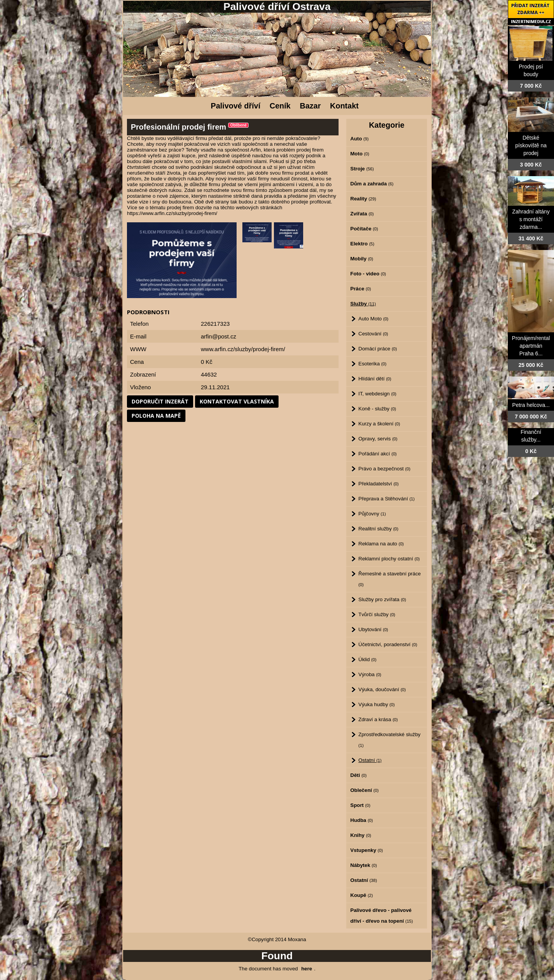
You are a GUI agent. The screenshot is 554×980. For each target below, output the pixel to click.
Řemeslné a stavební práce (390, 579)
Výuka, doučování (382, 689)
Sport (360, 805)
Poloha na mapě (156, 416)
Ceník (280, 106)
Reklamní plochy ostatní (389, 559)
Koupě (362, 895)
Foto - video (368, 274)
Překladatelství (379, 484)
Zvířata (362, 214)
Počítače (364, 229)
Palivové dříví (236, 106)
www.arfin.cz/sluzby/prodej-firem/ (243, 349)
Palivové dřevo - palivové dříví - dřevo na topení (382, 916)
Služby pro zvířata (382, 599)
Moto (360, 154)
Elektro (362, 244)
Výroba (370, 674)
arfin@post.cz (219, 336)
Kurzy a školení (379, 424)
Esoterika (373, 364)
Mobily (362, 259)
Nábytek (364, 865)
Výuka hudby (377, 704)
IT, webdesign (378, 394)
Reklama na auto (381, 544)
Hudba (362, 820)
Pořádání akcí (378, 454)
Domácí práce (378, 349)
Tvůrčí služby (377, 614)
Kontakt (344, 106)
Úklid (368, 659)
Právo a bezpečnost (385, 469)
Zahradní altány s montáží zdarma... (531, 219)
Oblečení (365, 790)
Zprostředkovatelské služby (390, 740)
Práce (361, 289)
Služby (363, 304)
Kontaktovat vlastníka (237, 401)
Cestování (373, 334)
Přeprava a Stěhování (387, 499)
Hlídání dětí (375, 379)
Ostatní (370, 760)
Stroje (362, 169)
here (307, 969)
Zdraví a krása (378, 719)
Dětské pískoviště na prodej (531, 145)
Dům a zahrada (372, 184)
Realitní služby (379, 529)
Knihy (361, 835)
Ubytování (373, 629)
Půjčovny (372, 514)
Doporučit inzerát (160, 401)
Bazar (310, 106)
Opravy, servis (378, 439)
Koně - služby (377, 409)
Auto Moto (374, 319)
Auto (360, 139)
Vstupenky (367, 850)
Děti (359, 775)
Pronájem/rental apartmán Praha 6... (531, 346)
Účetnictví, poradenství (388, 644)
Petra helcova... (531, 405)
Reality (363, 199)
